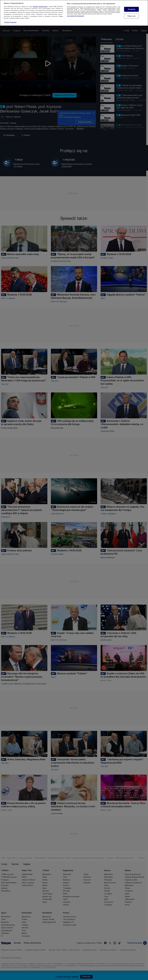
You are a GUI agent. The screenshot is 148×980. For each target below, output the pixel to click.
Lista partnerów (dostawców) (75, 16)
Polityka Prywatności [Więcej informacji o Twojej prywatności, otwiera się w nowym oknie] (10, 22)
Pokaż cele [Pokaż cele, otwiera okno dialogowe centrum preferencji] (132, 16)
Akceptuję (131, 9)
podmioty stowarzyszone (40, 6)
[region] (74, 13)
